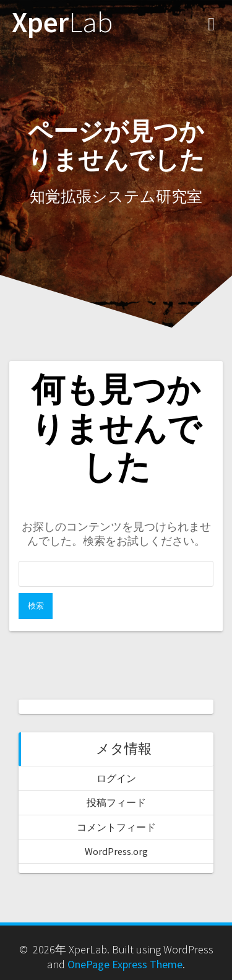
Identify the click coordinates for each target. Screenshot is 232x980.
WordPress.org (116, 851)
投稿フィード (116, 802)
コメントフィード (116, 827)
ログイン (116, 778)
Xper (62, 23)
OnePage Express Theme (125, 964)
